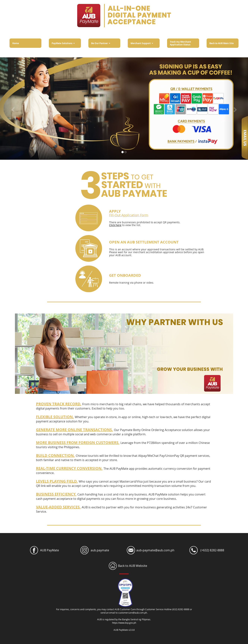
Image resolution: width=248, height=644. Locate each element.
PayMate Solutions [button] (63, 43)
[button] (12, 109)
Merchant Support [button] (142, 43)
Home (16, 43)
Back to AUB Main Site (222, 43)
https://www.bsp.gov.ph (124, 623)
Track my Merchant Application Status (180, 43)
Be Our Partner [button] (101, 43)
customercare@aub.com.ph (133, 613)
